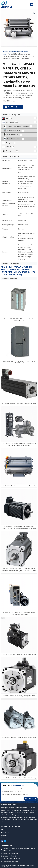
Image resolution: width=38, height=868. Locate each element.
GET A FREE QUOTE (30, 799)
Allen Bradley (13, 52)
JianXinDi (6, 7)
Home (5, 52)
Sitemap (27, 865)
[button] (32, 4)
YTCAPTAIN (4, 866)
